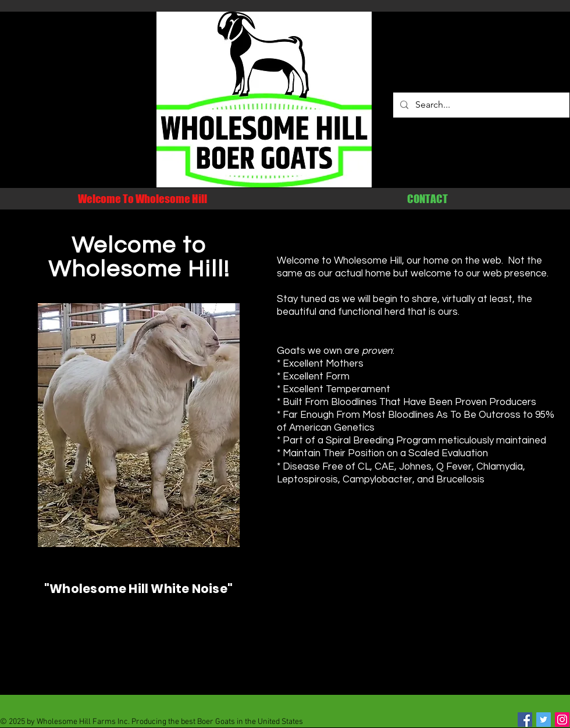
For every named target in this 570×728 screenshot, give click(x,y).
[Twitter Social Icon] (544, 720)
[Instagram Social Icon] (562, 720)
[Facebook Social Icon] (525, 720)
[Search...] (480, 105)
